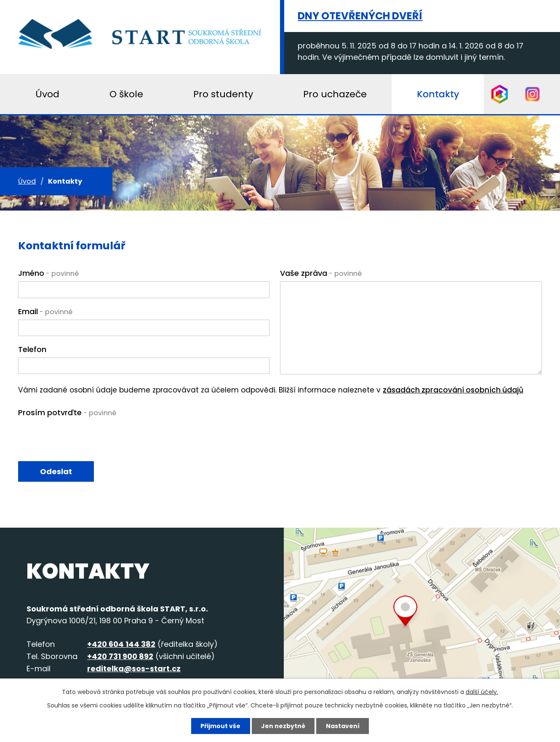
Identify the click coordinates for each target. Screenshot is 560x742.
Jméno (48, 273)
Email (45, 311)
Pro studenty (223, 94)
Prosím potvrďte (67, 412)
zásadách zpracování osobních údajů (453, 390)
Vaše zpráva (321, 273)
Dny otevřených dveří (360, 16)
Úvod (27, 181)
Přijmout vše (220, 726)
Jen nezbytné (283, 726)
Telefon (32, 349)
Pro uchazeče (335, 94)
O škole (126, 94)
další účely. (482, 692)
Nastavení (343, 726)
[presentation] (82, 439)
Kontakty (438, 94)
